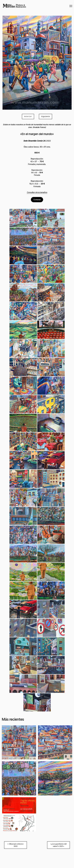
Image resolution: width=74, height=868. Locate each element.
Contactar (37, 200)
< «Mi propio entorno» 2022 (16, 845)
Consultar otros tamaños (37, 192)
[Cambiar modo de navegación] (71, 6)
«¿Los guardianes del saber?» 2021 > (58, 845)
